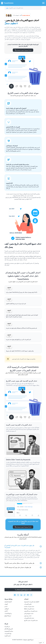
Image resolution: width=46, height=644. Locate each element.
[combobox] (41, 643)
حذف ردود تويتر (28, 616)
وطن (7, 8)
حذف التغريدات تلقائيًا (29, 609)
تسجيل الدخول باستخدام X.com (23, 50)
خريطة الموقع (8, 616)
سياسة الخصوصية (9, 631)
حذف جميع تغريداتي (29, 613)
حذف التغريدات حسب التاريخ (31, 620)
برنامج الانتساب (8, 613)
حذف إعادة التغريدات (29, 618)
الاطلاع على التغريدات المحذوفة (32, 602)
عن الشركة (7, 626)
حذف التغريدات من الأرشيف (31, 611)
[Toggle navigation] (43, 3)
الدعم (6, 606)
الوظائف (7, 609)
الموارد (6, 604)
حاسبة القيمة (8, 636)
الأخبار (6, 611)
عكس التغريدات (28, 604)
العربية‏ (40, 643)
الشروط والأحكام (9, 629)
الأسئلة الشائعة (8, 602)
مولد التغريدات (8, 633)
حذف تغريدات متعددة (29, 606)
